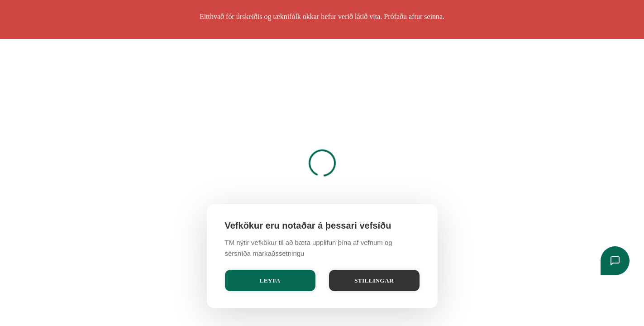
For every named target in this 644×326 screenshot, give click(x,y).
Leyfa (270, 280)
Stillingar (374, 280)
